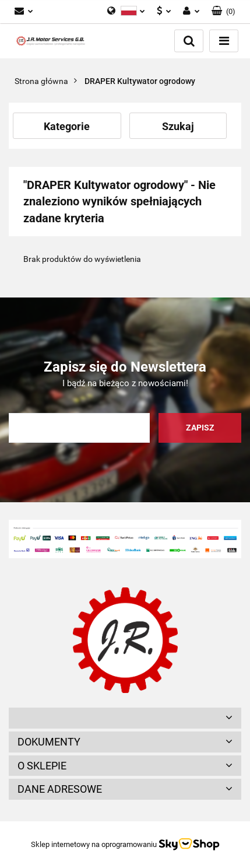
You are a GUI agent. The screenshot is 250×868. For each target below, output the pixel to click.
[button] (223, 12)
